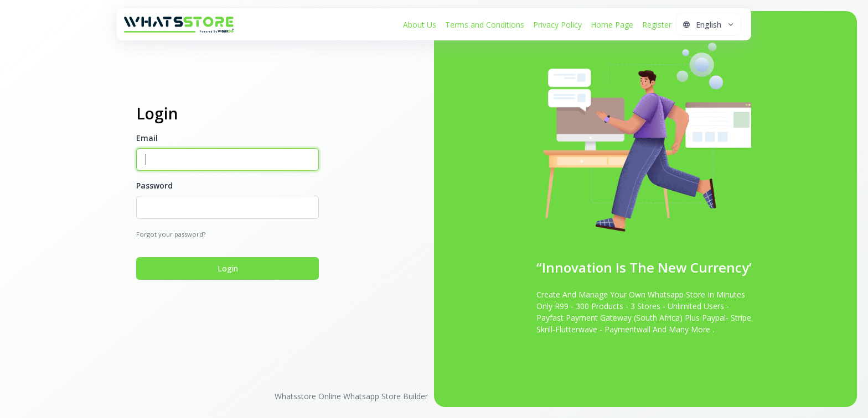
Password (154, 186)
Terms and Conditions (485, 25)
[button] (709, 24)
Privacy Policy (557, 25)
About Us (420, 25)
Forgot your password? (171, 234)
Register (657, 25)
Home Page (612, 25)
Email (147, 138)
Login (228, 268)
